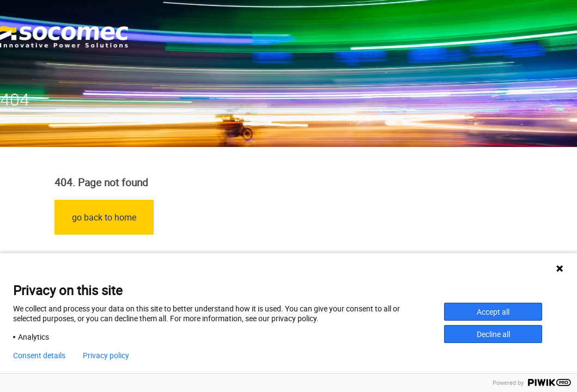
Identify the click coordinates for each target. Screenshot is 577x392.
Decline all (493, 334)
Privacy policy (106, 356)
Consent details (39, 356)
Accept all (493, 312)
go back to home (104, 217)
